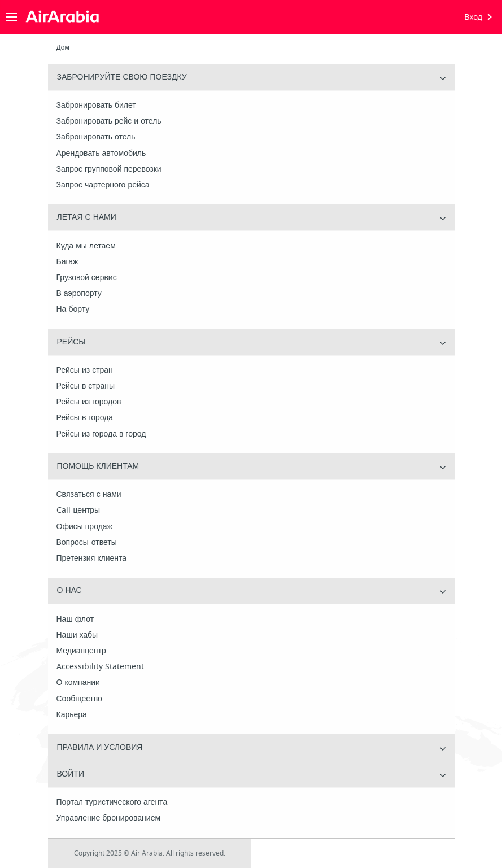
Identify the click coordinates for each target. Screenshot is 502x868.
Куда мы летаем (86, 246)
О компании (78, 683)
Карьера (72, 715)
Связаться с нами (89, 495)
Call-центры (78, 511)
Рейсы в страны (86, 386)
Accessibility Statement (100, 667)
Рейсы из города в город (101, 434)
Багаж (67, 262)
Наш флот (75, 620)
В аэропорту (79, 294)
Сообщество (79, 699)
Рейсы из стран (85, 370)
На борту (73, 309)
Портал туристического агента (112, 802)
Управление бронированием (109, 818)
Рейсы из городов (89, 402)
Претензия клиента (92, 559)
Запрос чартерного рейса (103, 185)
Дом (63, 47)
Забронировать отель (96, 137)
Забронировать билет (96, 106)
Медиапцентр (81, 651)
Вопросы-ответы (87, 543)
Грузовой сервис (87, 278)
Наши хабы (77, 635)
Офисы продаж (84, 527)
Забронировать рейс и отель (109, 121)
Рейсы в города (85, 418)
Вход (473, 17)
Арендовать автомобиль (101, 154)
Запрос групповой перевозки (109, 169)
